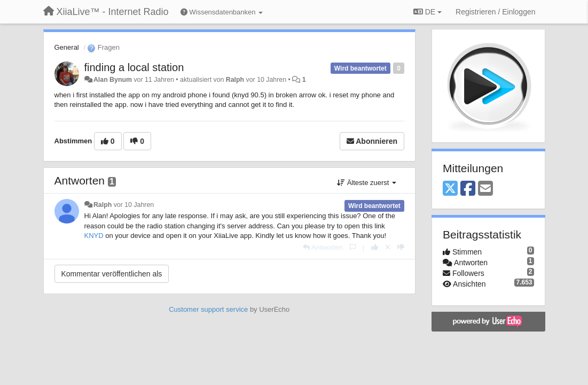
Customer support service (208, 309)
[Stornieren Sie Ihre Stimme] (388, 247)
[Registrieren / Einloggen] (495, 12)
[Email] (485, 189)
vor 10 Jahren (134, 205)
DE (428, 12)
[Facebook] (468, 189)
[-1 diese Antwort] (401, 247)
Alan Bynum (113, 80)
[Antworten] (323, 247)
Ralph (235, 80)
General (67, 47)
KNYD (94, 236)
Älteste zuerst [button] (367, 183)
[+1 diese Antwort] (375, 247)
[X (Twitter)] (450, 189)
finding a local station (134, 67)
